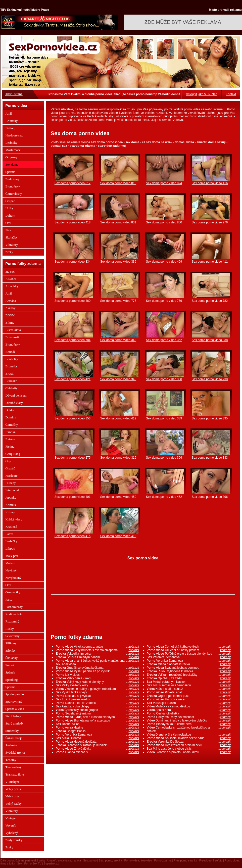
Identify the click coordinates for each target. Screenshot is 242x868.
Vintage (11, 818)
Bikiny (10, 323)
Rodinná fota (14, 614)
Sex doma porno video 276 (210, 222)
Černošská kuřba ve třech (189, 647)
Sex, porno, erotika (110, 860)
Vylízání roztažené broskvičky (189, 675)
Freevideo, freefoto (211, 860)
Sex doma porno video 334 (72, 262)
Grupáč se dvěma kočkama (98, 668)
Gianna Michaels (98, 752)
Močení (11, 563)
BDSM (10, 315)
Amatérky (12, 286)
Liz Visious (98, 675)
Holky (10, 208)
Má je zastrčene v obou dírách (189, 749)
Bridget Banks (98, 731)
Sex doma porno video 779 (164, 301)
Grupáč (10, 201)
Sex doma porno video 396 (210, 497)
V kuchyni (12, 782)
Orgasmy (11, 157)
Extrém (10, 439)
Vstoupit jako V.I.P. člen (202, 94)
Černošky (12, 425)
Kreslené (11, 527)
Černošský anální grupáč (98, 710)
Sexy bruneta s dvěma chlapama (98, 650)
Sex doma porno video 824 (164, 183)
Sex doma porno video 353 (72, 418)
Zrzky (9, 252)
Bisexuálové (14, 330)
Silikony (11, 643)
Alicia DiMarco (98, 738)
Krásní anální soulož (189, 689)
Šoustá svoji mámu (98, 713)
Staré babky (13, 716)
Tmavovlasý (14, 767)
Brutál (10, 374)
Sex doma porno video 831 (118, 222)
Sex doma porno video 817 (72, 183)
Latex (9, 534)
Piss (8, 230)
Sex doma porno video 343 (118, 340)
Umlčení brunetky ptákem (189, 650)
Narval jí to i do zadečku (98, 703)
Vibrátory (12, 245)
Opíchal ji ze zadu (189, 678)
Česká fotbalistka (189, 713)
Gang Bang (13, 454)
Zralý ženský (14, 840)
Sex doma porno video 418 (72, 222)
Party (9, 599)
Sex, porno (90, 860)
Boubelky (12, 359)
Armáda (11, 301)
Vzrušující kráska (189, 703)
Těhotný (11, 760)
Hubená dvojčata (98, 742)
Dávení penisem (16, 395)
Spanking (12, 680)
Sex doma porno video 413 (118, 536)
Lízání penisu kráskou (98, 699)
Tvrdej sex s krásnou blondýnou (98, 717)
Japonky (11, 497)
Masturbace (13, 150)
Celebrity (12, 388)
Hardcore (12, 476)
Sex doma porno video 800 (164, 222)
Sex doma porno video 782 (210, 301)
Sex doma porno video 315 (118, 458)
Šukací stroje (14, 738)
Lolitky (10, 215)
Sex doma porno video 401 (72, 497)
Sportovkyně (14, 702)
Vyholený (12, 833)
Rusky (10, 629)
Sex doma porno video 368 (164, 379)
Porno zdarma (163, 860)
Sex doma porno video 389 (164, 418)
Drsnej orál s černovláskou (189, 735)
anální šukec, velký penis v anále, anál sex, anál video (98, 662)
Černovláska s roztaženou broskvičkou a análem (189, 729)
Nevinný (11, 570)
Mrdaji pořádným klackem (189, 682)
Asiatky (11, 308)
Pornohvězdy (14, 607)
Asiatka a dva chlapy (98, 706)
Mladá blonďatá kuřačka (189, 664)
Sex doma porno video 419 (118, 418)
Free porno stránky (185, 860)
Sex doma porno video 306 (164, 458)
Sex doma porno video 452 (164, 497)
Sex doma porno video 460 (72, 301)
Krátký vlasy (14, 519)
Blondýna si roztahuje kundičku (98, 745)
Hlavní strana (14, 94)
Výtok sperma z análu (98, 647)
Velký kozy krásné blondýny (98, 682)
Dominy (11, 417)
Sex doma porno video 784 (72, 340)
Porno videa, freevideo (138, 860)
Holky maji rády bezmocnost (189, 717)
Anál (9, 113)
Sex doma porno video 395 (210, 418)
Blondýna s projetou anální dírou (189, 752)
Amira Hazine (98, 728)
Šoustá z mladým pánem (98, 657)
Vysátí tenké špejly (98, 692)
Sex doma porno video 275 (72, 458)
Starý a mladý (15, 723)
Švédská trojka (15, 753)
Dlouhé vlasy (14, 403)
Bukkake (11, 381)
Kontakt (231, 94)
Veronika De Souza (189, 742)
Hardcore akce (189, 699)
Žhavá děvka (98, 749)
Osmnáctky (13, 592)
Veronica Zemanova (189, 657)
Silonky (11, 650)
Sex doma (12, 164)
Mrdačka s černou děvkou (189, 706)
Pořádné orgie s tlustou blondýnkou (189, 654)
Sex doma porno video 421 (72, 379)
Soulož (10, 665)
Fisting (10, 128)
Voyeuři (11, 825)
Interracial (12, 490)
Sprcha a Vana (15, 709)
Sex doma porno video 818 (118, 183)
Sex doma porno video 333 (210, 458)
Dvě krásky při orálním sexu (189, 745)
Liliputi (10, 548)
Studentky (12, 731)
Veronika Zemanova (98, 735)
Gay (8, 461)
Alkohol (11, 279)
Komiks (11, 505)
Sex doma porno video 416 (210, 183)
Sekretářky (13, 636)
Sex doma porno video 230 (210, 379)
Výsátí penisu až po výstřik (98, 671)
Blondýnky (13, 186)
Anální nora (189, 710)
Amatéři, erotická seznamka (64, 860)
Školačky (12, 237)
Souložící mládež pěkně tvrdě (189, 738)
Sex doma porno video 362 (164, 340)
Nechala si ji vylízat (98, 696)
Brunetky (12, 121)
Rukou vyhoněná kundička (189, 671)
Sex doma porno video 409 (164, 262)
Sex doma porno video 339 (118, 262)
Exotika (11, 432)
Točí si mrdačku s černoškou (189, 685)
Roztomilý (12, 621)
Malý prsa (12, 556)
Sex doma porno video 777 (118, 301)
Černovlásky (14, 194)
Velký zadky (14, 804)
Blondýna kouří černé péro (189, 724)
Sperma (11, 172)
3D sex (10, 272)
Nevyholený (14, 578)
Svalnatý (11, 745)
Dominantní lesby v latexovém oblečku (189, 720)
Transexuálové (15, 774)
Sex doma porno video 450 (118, 497)
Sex (20, 863)
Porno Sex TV (33, 863)
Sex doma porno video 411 (210, 262)
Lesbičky (12, 143)
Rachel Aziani (98, 724)
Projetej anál (189, 692)
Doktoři (11, 410)
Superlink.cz (51, 863)
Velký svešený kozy (98, 685)
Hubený (11, 483)
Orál (8, 223)
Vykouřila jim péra (98, 654)
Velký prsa (12, 796)
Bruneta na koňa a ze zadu (98, 720)
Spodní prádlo (15, 694)
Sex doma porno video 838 (210, 340)
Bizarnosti (12, 337)
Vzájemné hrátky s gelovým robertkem (98, 689)
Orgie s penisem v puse (189, 696)
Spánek (10, 672)
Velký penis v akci (98, 678)
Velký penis (13, 789)
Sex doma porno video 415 (72, 536)
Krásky (10, 512)
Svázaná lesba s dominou (189, 668)
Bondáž (11, 352)
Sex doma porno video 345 (118, 379)
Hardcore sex (14, 135)
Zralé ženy (12, 179)
